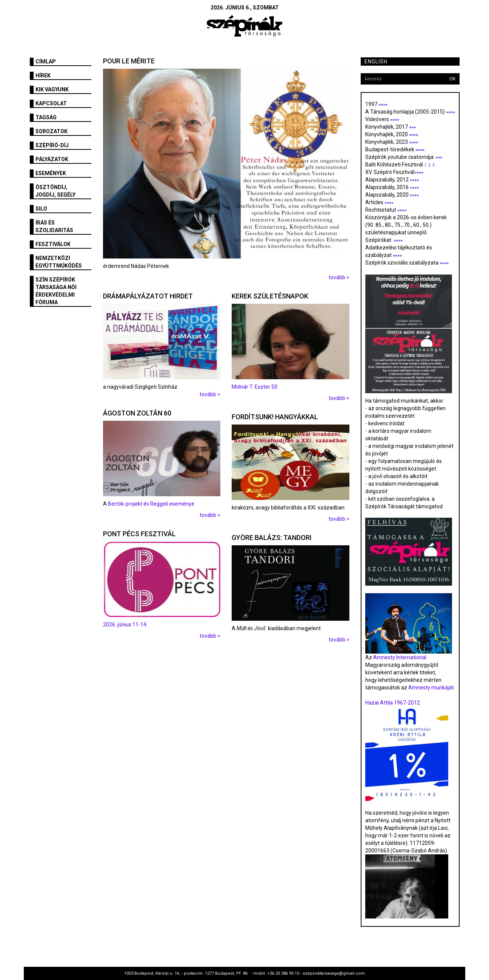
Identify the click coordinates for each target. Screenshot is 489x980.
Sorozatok (52, 131)
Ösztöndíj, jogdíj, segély (55, 191)
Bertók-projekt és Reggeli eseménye (151, 504)
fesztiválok (53, 244)
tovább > (339, 277)
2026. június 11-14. (125, 625)
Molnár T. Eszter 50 (254, 387)
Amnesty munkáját (431, 688)
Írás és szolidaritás (54, 226)
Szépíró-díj (52, 145)
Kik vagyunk (52, 89)
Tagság (46, 117)
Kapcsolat (51, 103)
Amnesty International (400, 657)
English (376, 62)
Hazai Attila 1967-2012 (393, 703)
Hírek (43, 75)
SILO (41, 209)
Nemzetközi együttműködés (59, 262)
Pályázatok (52, 159)
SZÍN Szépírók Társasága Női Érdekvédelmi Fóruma (56, 291)
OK (452, 79)
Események (51, 173)
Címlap (46, 62)
